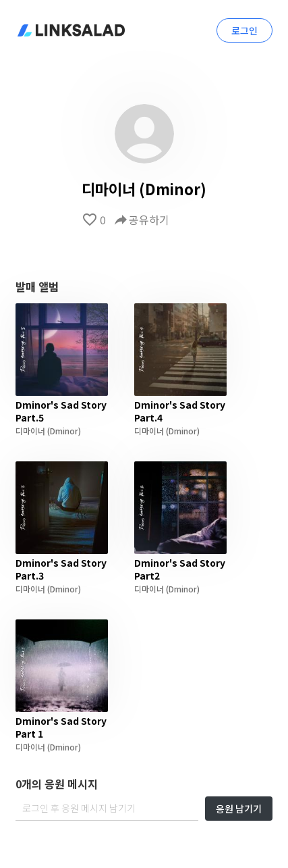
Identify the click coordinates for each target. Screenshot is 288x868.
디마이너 (30, 431)
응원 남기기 (239, 809)
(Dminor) (63, 431)
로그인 (244, 30)
